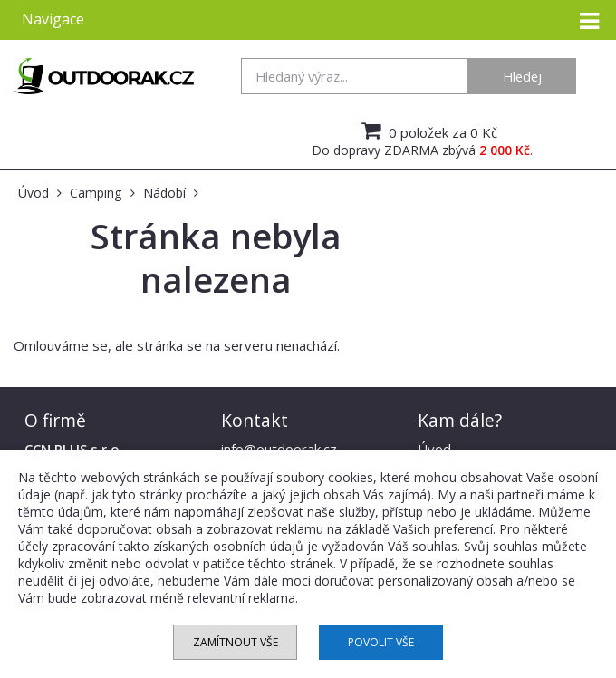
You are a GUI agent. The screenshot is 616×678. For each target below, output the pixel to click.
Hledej (522, 76)
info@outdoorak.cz (279, 449)
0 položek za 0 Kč (427, 131)
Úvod (434, 449)
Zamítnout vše (236, 642)
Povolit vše (381, 642)
